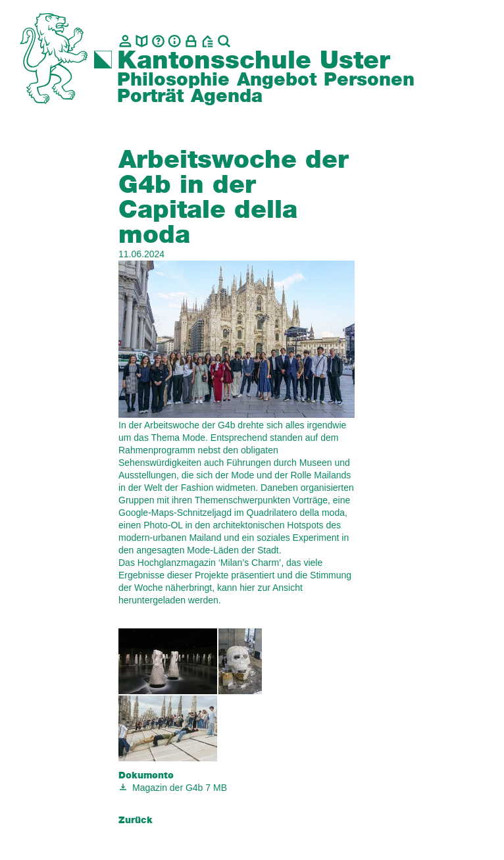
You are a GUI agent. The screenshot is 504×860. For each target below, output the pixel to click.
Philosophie (173, 80)
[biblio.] (142, 41)
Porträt (150, 97)
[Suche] (224, 41)
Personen (369, 80)
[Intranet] (191, 41)
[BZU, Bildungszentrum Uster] (208, 41)
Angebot (277, 80)
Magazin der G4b (167, 788)
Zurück (136, 821)
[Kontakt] (125, 41)
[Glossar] (158, 41)
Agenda (227, 97)
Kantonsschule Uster (254, 61)
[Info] (175, 41)
